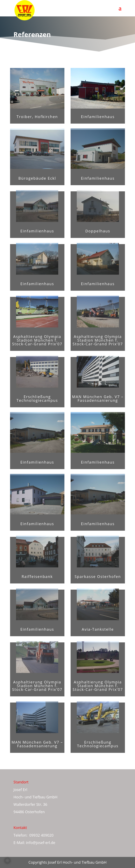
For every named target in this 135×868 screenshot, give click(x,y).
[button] (7, 861)
